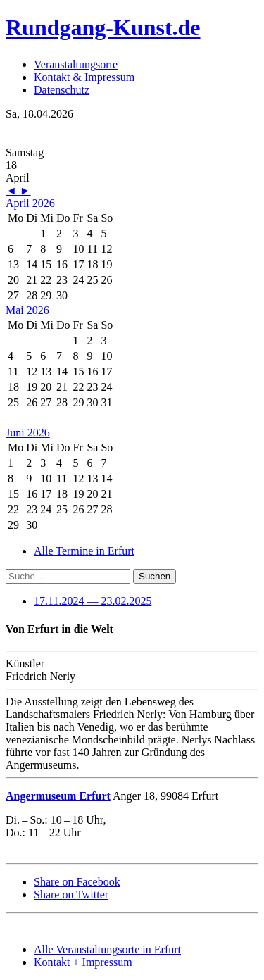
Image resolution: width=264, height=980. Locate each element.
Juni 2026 (28, 433)
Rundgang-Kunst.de (103, 27)
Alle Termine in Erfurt (84, 551)
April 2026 (30, 203)
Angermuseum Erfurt (58, 796)
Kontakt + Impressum (83, 962)
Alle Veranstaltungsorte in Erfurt (107, 949)
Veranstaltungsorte (76, 64)
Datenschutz (62, 90)
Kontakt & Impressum (84, 77)
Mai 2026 (27, 310)
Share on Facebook (77, 882)
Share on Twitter (71, 894)
